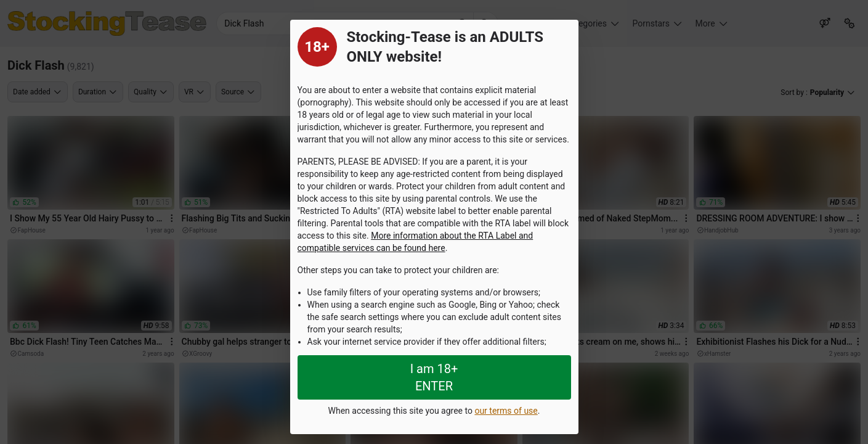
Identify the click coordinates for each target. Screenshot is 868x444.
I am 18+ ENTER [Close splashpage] (434, 377)
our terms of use (506, 411)
